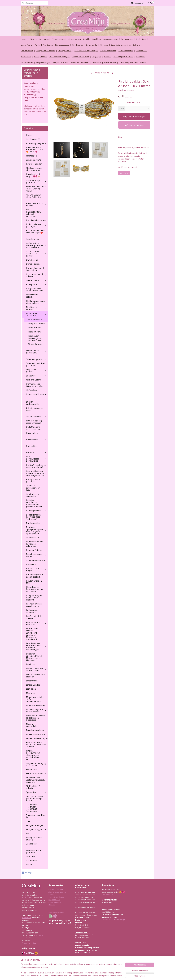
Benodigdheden (40, 56)
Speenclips (140, 56)
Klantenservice (110, 62)
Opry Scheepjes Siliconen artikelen (36, 385)
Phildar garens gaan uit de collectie (35, 302)
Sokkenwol (138, 45)
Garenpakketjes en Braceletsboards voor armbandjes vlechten (36, 473)
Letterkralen (36, 681)
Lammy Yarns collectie (36, 296)
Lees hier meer (107, 895)
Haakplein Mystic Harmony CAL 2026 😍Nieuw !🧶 (35, 150)
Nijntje (143, 62)
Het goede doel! (54, 900)
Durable (87, 39)
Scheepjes (104, 45)
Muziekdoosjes (27, 62)
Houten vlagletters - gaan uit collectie (35, 576)
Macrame (30, 693)
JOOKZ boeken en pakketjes (86, 51)
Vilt (28, 834)
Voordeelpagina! (59, 39)
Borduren (85, 62)
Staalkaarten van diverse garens (36, 169)
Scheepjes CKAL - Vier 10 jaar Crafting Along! (36, 189)
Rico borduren (35, 328)
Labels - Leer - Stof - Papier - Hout (36, 669)
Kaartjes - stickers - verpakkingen (36, 605)
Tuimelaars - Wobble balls (36, 816)
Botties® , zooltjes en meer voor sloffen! (36, 466)
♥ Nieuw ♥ (33, 39)
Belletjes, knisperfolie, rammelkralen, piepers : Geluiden (34, 503)
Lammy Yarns (26, 45)
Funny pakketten (65, 51)
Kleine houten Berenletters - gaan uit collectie (35, 589)
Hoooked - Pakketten (36, 220)
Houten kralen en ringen (59, 56)
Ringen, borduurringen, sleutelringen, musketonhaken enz (36, 755)
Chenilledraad (32, 538)
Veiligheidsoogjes (43, 62)
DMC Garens (36, 260)
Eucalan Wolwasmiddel (33, 403)
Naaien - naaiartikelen (32, 725)
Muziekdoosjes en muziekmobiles (36, 711)
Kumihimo (31, 664)
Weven (29, 865)
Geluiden (107, 56)
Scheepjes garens (36, 359)
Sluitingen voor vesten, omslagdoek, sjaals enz (35, 780)
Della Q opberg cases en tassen (36, 428)
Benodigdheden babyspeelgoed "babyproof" (36, 517)
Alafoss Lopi (32, 390)
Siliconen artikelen (36, 774)
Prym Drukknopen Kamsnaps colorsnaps (35, 544)
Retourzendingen (34, 164)
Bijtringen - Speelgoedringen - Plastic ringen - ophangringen (36, 530)
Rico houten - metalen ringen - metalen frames (36, 338)
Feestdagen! (45, 39)
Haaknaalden (141, 51)
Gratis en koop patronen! (36, 181)
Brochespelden (33, 523)
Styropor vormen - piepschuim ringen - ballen (35, 798)
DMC (138, 39)
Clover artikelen (36, 417)
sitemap (94, 976)
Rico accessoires (62, 45)
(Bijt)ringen (96, 56)
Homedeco (31, 564)
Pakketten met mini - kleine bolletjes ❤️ (36, 232)
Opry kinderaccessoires (121, 45)
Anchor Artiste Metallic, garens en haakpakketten (36, 245)
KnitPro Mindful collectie (33, 617)
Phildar (37, 45)
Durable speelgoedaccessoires (105, 39)
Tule (28, 821)
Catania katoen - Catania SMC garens (36, 254)
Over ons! (30, 856)
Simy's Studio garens (36, 371)
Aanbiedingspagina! (36, 143)
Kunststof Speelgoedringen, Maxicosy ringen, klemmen (34, 657)
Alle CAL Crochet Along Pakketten (36, 196)
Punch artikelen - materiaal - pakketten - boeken (36, 745)
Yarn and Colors (36, 380)
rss (99, 976)
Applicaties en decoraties (36, 495)
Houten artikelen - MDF (36, 582)
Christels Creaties (126, 51)
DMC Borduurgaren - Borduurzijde (36, 459)
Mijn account (138, 3)
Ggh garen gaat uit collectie (36, 275)
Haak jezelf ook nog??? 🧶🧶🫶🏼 (33, 175)
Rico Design (48, 45)
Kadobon (75, 62)
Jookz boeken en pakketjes (36, 225)
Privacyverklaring (29, 943)
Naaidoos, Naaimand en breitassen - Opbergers (36, 718)
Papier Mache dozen (35, 734)
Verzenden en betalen (57, 897)
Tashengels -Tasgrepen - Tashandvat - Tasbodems (32, 808)
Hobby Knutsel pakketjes (33, 481)
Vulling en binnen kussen (34, 839)
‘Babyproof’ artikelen (81, 56)
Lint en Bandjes (36, 685)
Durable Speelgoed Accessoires (36, 269)
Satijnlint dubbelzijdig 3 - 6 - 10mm (36, 764)
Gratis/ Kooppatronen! (128, 62)
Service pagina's (36, 160)
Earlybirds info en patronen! (34, 851)
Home (23, 39)
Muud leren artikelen (36, 705)
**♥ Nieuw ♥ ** (33, 139)
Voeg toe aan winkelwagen (134, 116)
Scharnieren (32, 770)
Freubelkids (96, 62)
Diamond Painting (34, 550)
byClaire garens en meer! (35, 409)
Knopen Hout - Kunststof (36, 624)
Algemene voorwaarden (57, 892)
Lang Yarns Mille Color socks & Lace (35, 290)
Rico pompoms (35, 332)
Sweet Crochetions (108, 51)
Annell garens (36, 239)
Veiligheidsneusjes (61, 62)
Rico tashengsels (36, 344)
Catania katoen (75, 39)
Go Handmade (127, 39)
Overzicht (124, 173)
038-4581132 (26, 897)
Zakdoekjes (31, 844)
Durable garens (36, 264)
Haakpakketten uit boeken (36, 205)
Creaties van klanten (56, 912)
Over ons (52, 905)
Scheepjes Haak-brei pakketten (35, 364)
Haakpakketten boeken (46, 51)
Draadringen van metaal (36, 555)
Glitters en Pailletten (35, 560)
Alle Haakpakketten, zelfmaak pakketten (36, 213)
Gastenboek (32, 861)
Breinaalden (36, 446)
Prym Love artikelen (35, 730)
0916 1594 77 (38, 935)
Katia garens (36, 284)
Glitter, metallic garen (36, 394)
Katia (144, 39)
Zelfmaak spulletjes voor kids (36, 488)
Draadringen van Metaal (123, 56)
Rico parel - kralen (36, 324)
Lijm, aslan (31, 689)
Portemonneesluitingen (37, 738)
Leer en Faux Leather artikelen (36, 676)
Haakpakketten (27, 51)
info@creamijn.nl (120, 920)
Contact (51, 895)
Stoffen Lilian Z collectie (33, 787)
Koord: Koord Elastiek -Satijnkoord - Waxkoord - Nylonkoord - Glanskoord (36, 634)
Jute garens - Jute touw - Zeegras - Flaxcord (34, 598)
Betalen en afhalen (56, 889)
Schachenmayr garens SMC (36, 352)
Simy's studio (92, 45)
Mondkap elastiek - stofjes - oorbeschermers (35, 699)
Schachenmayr (78, 45)
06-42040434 (26, 918)
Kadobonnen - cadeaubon (33, 611)
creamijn (27, 873)
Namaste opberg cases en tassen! (36, 422)
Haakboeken (26, 56)
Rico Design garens (36, 308)
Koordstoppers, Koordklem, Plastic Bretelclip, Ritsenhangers (36, 646)
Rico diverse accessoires (36, 314)
